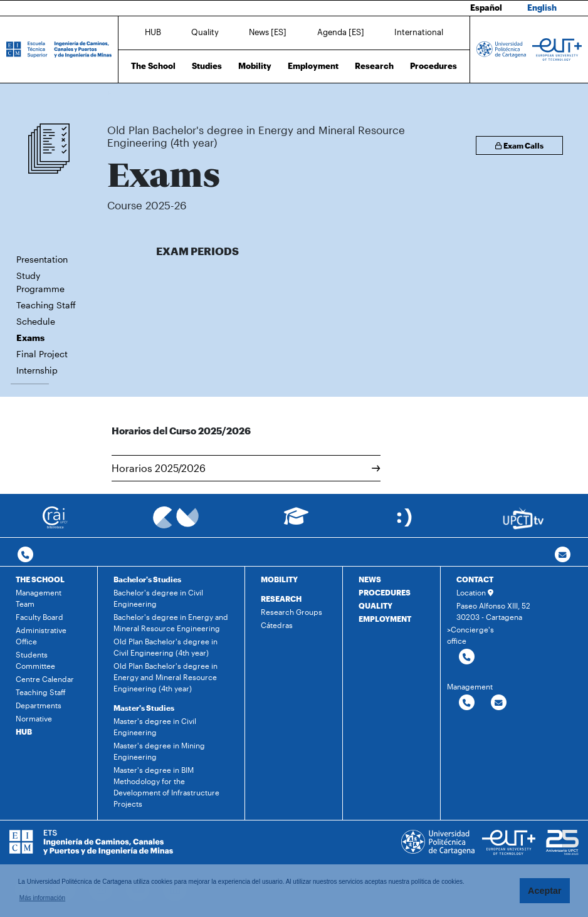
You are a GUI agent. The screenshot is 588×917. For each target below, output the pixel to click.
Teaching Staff (46, 305)
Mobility (255, 66)
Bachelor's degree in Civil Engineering (158, 598)
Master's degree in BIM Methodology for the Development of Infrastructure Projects (166, 787)
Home (118, 92)
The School (153, 66)
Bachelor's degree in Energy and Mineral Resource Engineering (171, 622)
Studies (207, 66)
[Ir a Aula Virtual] (296, 522)
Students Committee (35, 660)
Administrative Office (41, 636)
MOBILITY (279, 579)
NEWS (370, 579)
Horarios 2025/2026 (246, 468)
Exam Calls (519, 145)
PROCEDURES (385, 592)
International (419, 32)
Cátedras (277, 625)
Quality (205, 32)
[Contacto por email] (563, 555)
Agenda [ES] (341, 32)
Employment (313, 66)
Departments (39, 705)
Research (374, 66)
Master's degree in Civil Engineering (155, 726)
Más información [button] (42, 898)
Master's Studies (144, 708)
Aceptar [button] (545, 891)
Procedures (433, 66)
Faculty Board (39, 617)
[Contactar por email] (499, 703)
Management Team (39, 598)
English (542, 8)
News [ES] (268, 32)
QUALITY (375, 605)
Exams (447, 92)
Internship (37, 370)
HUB (153, 32)
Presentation (42, 259)
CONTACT (475, 579)
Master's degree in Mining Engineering (159, 751)
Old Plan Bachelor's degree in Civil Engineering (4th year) (165, 647)
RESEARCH (281, 599)
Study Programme (40, 282)
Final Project (42, 354)
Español (486, 8)
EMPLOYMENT (385, 619)
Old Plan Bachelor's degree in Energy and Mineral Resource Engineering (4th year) (298, 92)
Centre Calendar (45, 679)
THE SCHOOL (40, 579)
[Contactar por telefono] (25, 555)
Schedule (36, 321)
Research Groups (291, 612)
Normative (34, 718)
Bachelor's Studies (147, 579)
